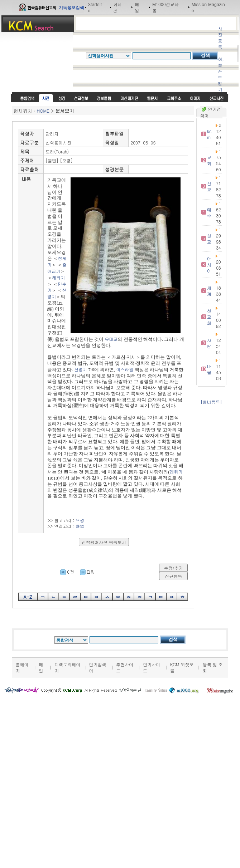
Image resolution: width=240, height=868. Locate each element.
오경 (80, 520)
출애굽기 (57, 268)
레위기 (58, 277)
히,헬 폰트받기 (221, 74)
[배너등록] (211, 402)
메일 (137, 7)
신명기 (81, 369)
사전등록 (220, 38)
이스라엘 (125, 369)
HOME (43, 111)
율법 (80, 526)
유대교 (111, 339)
